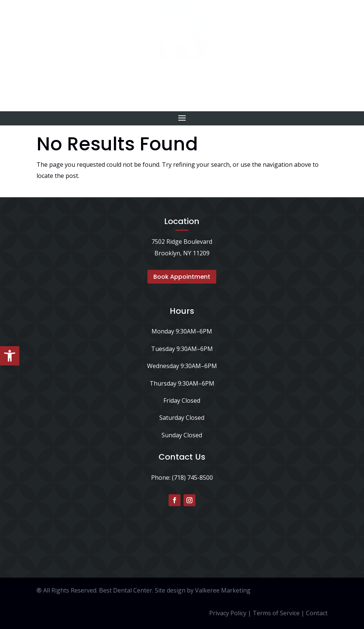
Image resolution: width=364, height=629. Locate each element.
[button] (10, 356)
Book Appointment (182, 277)
